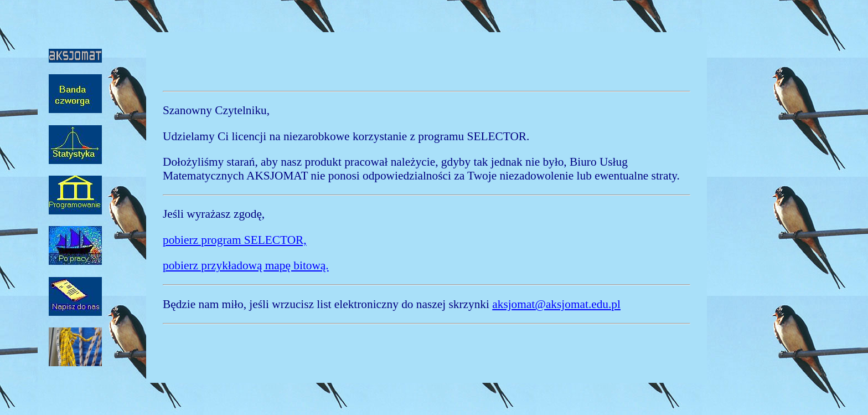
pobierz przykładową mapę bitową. (246, 265)
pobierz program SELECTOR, (235, 240)
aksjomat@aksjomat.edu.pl (556, 304)
